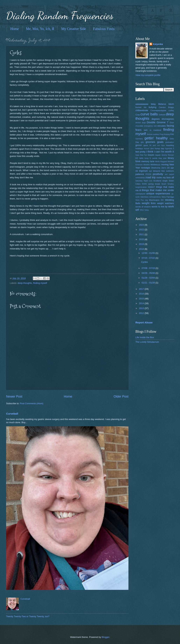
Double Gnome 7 (158, 122)
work (171, 206)
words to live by (159, 207)
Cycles (144, 262)
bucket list (141, 107)
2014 (142, 303)
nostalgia (146, 168)
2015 (142, 299)
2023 (142, 225)
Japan (158, 155)
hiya (163, 145)
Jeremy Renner (168, 155)
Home (15, 29)
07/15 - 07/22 (148, 258)
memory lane (148, 161)
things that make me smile (158, 190)
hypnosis (169, 149)
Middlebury (155, 165)
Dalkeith (162, 115)
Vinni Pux (140, 200)
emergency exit (150, 126)
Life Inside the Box (145, 337)
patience (140, 174)
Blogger (106, 637)
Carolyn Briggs (166, 107)
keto (141, 158)
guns (146, 145)
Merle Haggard (161, 162)
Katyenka (158, 44)
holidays (139, 148)
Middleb (147, 165)
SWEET (151, 187)
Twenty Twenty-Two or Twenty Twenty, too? (28, 616)
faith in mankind (152, 130)
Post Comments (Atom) (32, 403)
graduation (170, 142)
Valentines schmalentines (151, 197)
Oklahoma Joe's (158, 168)
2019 (142, 244)
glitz (142, 142)
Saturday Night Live (144, 181)
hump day (160, 148)
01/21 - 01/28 (148, 283)
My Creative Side (73, 29)
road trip (151, 177)
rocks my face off (165, 177)
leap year (163, 158)
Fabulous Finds (104, 29)
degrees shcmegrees (163, 119)
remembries (140, 178)
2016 (142, 294)
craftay (171, 111)
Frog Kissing (165, 134)
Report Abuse (144, 322)
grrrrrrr (139, 145)
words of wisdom (143, 207)
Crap (138, 115)
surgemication (141, 187)
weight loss (149, 203)
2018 (142, 249)
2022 (142, 230)
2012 (142, 313)
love (138, 161)
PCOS (148, 174)
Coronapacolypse (158, 110)
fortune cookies (153, 134)
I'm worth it (167, 152)
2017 (142, 289)
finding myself (40, 283)
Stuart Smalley (168, 184)
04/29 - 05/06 (148, 273)
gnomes (150, 142)
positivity (158, 174)
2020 (142, 239)
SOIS (144, 184)
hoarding (170, 145)
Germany (139, 139)
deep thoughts (25, 283)
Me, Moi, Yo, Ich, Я (40, 29)
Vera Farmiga (168, 197)
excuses (162, 126)
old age (170, 168)
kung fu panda (151, 158)
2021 (142, 234)
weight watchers (165, 203)
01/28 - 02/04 (148, 278)
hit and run (155, 145)
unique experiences (158, 193)
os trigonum (142, 171)
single (165, 181)
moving (165, 165)
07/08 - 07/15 (148, 268)
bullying (153, 107)
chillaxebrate (142, 110)
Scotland (157, 181)
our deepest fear (157, 171)
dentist (138, 123)
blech (171, 104)
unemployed (140, 194)
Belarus (162, 104)
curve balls (149, 114)
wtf (137, 210)
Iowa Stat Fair (141, 155)
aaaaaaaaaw (142, 104)
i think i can (153, 152)
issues (151, 155)
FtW (172, 134)
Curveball (12, 414)
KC (137, 158)
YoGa (146, 210)
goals (160, 142)
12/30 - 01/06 (148, 253)
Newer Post (14, 396)
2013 (142, 308)
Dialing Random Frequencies (60, 15)
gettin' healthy (156, 138)
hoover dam (149, 149)
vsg (146, 200)
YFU (142, 210)
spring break (154, 184)
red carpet (169, 174)
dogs (144, 123)
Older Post (121, 396)
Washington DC (156, 200)
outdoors (170, 171)
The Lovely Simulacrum (147, 342)
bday (153, 104)
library (171, 158)
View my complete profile (148, 75)
